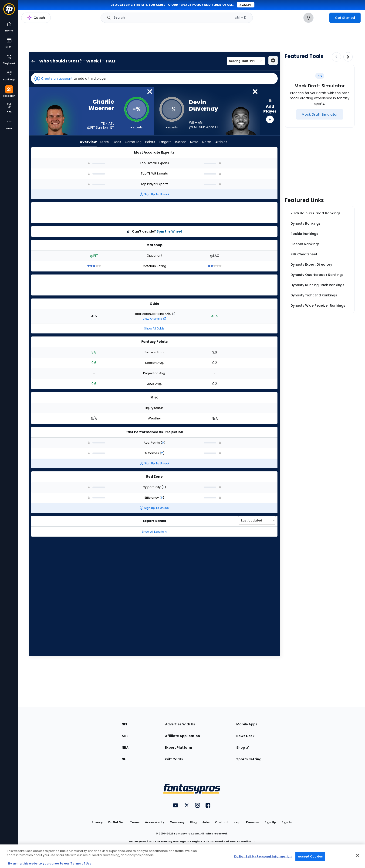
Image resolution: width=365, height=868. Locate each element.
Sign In (287, 822)
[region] (182, 856)
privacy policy (191, 5)
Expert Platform (179, 748)
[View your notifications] (308, 18)
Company (177, 822)
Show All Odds (154, 328)
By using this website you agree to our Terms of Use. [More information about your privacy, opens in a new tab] (50, 863)
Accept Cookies (310, 856)
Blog (193, 822)
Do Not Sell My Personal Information (263, 856)
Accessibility (155, 822)
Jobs (206, 822)
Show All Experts (154, 532)
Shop (243, 748)
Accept (246, 5)
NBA (125, 748)
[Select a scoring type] (246, 61)
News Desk (245, 736)
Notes (207, 142)
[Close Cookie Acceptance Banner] (358, 855)
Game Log (133, 142)
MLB (125, 736)
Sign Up (270, 822)
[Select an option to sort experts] (257, 520)
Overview (88, 142)
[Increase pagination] (348, 57)
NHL (125, 759)
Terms (135, 822)
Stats (105, 142)
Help (237, 822)
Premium (253, 822)
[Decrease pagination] (336, 57)
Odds (117, 142)
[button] (154, 79)
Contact (221, 822)
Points (150, 142)
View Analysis (154, 319)
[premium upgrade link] (321, 18)
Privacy (97, 822)
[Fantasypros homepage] (9, 11)
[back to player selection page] (32, 61)
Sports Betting (249, 759)
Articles (221, 142)
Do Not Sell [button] (116, 822)
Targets (165, 142)
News (194, 142)
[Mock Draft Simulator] (320, 114)
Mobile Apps (247, 724)
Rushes (181, 142)
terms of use (222, 5)
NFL (125, 724)
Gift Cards (174, 759)
